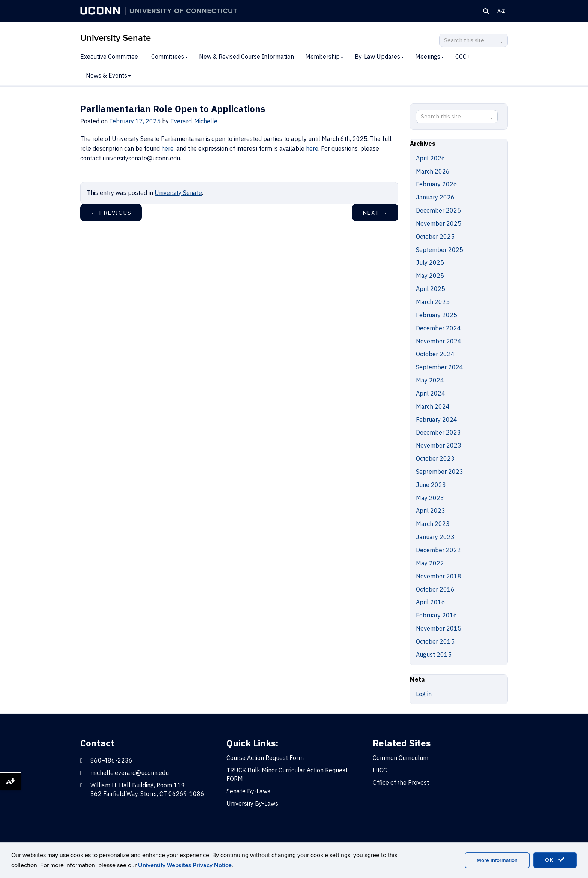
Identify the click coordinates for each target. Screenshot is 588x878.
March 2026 (433, 171)
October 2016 (435, 589)
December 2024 (438, 328)
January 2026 (435, 197)
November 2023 (439, 445)
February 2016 (436, 615)
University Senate (115, 38)
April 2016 (430, 602)
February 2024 (436, 420)
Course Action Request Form (265, 758)
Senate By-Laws (248, 791)
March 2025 (433, 302)
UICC (380, 770)
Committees (169, 57)
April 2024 (430, 393)
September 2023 (439, 472)
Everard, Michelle (194, 121)
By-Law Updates (379, 57)
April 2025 (430, 289)
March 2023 (433, 524)
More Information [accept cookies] (497, 860)
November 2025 (439, 223)
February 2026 (436, 184)
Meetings (430, 57)
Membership (324, 57)
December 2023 (438, 432)
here (167, 148)
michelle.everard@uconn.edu (130, 773)
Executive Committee (109, 57)
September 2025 (439, 250)
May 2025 (430, 276)
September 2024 (439, 367)
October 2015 (435, 641)
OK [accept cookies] (555, 860)
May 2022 (430, 563)
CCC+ (463, 57)
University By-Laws (252, 803)
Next (375, 213)
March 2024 (433, 406)
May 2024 (430, 380)
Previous (111, 213)
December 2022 (438, 550)
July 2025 (430, 262)
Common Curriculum (400, 758)
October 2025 (435, 237)
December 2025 (438, 210)
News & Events (108, 75)
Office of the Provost (401, 782)
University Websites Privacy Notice (185, 865)
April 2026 (430, 158)
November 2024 (439, 341)
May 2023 (430, 498)
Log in (424, 694)
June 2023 (431, 485)
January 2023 (435, 537)
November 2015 (439, 628)
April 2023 (430, 511)
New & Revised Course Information (247, 57)
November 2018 (439, 576)
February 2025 (436, 315)
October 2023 (435, 458)
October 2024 (435, 354)
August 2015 (434, 655)
